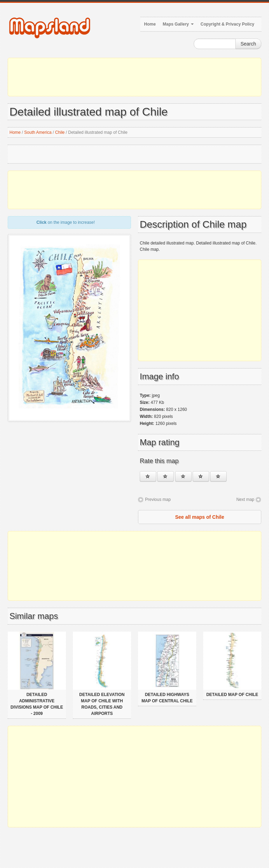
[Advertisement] (134, 77)
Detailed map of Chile (232, 695)
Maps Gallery (178, 24)
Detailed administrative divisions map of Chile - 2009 (37, 704)
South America (38, 132)
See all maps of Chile (200, 517)
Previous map (158, 500)
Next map (245, 500)
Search (248, 44)
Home (150, 24)
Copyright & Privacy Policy (227, 24)
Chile (60, 132)
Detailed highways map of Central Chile (167, 698)
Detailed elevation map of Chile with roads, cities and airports (102, 704)
